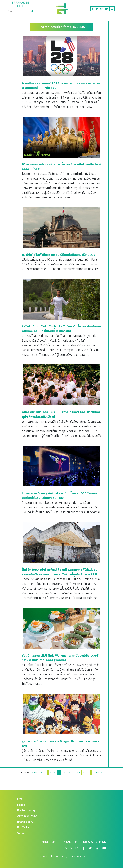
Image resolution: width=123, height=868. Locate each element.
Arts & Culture (27, 816)
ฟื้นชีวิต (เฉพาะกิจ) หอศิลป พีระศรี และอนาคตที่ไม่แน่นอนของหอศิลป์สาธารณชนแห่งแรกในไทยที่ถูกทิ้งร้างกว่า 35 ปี (60, 572)
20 (78, 772)
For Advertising (94, 842)
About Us (48, 842)
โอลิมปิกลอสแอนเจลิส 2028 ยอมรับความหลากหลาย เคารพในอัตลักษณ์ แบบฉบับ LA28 (61, 86)
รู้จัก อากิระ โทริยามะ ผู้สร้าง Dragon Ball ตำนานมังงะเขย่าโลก (60, 743)
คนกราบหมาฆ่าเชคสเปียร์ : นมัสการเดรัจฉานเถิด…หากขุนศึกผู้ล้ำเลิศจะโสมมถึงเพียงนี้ (61, 414)
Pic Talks (23, 827)
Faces (21, 805)
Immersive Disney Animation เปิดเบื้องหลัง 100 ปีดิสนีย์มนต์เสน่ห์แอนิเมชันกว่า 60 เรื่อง (59, 495)
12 (69, 772)
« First (35, 772)
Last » (99, 772)
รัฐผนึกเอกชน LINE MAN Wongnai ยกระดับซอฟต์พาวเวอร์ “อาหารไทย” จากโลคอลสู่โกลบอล (60, 658)
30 (84, 772)
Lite (20, 799)
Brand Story (25, 822)
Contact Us (68, 842)
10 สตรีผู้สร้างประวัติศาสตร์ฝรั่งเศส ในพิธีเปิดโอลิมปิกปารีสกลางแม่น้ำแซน (61, 167)
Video (21, 833)
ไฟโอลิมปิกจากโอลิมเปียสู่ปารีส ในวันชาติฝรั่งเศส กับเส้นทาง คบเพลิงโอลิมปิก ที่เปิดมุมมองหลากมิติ (61, 329)
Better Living (26, 810)
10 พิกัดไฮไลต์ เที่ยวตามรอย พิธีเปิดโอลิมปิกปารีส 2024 (59, 255)
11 (64, 772)
